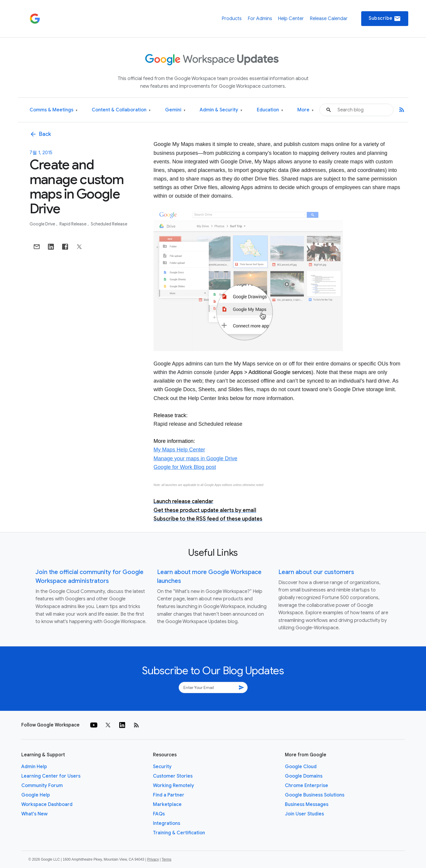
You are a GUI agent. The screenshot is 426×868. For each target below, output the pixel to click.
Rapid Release (73, 224)
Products (232, 19)
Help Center (291, 19)
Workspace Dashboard (47, 804)
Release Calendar (329, 19)
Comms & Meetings (54, 110)
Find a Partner (169, 795)
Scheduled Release (109, 224)
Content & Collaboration (121, 110)
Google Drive (43, 224)
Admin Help (34, 767)
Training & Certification (179, 833)
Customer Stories (173, 776)
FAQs (159, 814)
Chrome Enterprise (306, 786)
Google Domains (304, 776)
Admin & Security (221, 110)
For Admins (260, 19)
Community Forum (42, 786)
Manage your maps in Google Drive (195, 459)
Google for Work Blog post (185, 467)
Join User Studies (304, 814)
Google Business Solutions (315, 795)
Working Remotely (174, 786)
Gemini (175, 110)
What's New (34, 814)
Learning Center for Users (51, 776)
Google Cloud (301, 767)
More (305, 110)
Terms (166, 859)
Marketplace (167, 804)
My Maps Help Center (179, 450)
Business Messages (307, 804)
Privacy (153, 859)
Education (270, 110)
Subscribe (385, 19)
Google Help (36, 795)
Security (162, 767)
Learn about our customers (316, 572)
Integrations (167, 823)
